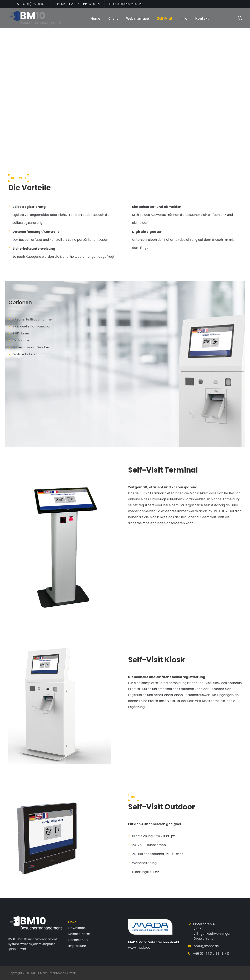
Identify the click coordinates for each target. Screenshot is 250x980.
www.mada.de (139, 948)
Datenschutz (78, 940)
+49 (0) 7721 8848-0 (33, 4)
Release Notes (79, 934)
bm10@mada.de (206, 946)
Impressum (77, 946)
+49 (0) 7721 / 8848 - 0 (211, 954)
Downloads (77, 928)
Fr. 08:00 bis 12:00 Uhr (126, 4)
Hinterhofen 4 (204, 924)
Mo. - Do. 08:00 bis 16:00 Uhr (79, 4)
